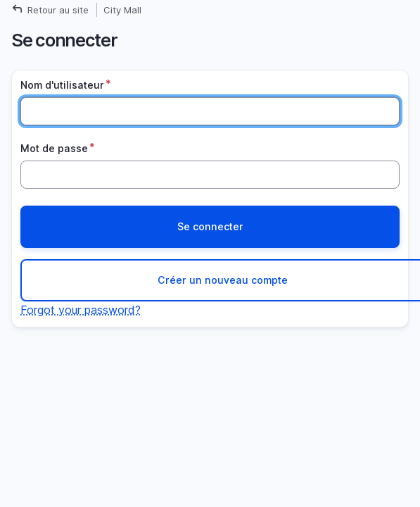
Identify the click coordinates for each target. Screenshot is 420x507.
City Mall (122, 10)
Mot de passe (54, 148)
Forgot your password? (81, 310)
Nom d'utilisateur (62, 85)
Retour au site (58, 10)
